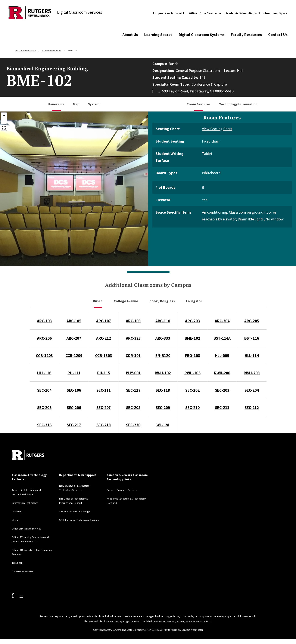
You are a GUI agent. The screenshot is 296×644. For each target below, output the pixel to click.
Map (76, 104)
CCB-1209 (74, 355)
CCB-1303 (104, 355)
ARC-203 (192, 321)
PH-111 (74, 373)
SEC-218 (104, 425)
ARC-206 (44, 338)
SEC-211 (222, 408)
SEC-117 (133, 390)
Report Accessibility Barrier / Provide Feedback (180, 621)
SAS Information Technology (77, 511)
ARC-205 (252, 321)
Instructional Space (25, 50)
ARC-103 (44, 321)
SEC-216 (44, 425)
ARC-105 (74, 321)
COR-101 (133, 355)
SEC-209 (163, 408)
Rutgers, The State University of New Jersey (136, 630)
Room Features (199, 104)
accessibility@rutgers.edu (120, 621)
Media (16, 520)
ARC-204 (222, 321)
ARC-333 (163, 338)
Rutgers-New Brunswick (169, 13)
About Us (130, 35)
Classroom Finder (52, 50)
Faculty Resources (246, 35)
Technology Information (238, 104)
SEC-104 (44, 390)
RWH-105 (192, 373)
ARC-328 (133, 338)
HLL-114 (252, 355)
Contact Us (278, 35)
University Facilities (24, 571)
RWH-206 (222, 373)
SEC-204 (252, 390)
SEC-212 (252, 408)
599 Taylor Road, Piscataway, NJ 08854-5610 (193, 91)
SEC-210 (192, 408)
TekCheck (18, 563)
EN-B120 (163, 355)
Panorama (56, 104)
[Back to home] (28, 455)
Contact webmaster (194, 630)
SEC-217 (74, 425)
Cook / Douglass (162, 301)
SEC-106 (74, 390)
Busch (98, 301)
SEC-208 (133, 408)
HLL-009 (222, 355)
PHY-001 (133, 373)
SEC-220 (133, 425)
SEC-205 (44, 408)
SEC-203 (222, 390)
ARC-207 (74, 338)
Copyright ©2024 (100, 630)
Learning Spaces (158, 35)
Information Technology (27, 503)
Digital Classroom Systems (202, 35)
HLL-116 (44, 373)
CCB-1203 (44, 355)
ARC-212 (104, 338)
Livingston (195, 301)
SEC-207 (104, 408)
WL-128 (163, 425)
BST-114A (222, 338)
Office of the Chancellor (205, 13)
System (94, 104)
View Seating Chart (217, 129)
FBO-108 (192, 355)
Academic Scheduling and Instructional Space (256, 13)
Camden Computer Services (125, 490)
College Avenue (126, 301)
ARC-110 (163, 321)
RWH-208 (252, 373)
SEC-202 (192, 390)
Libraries (17, 511)
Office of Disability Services (29, 528)
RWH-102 (163, 373)
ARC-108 (133, 321)
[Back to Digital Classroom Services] (30, 13)
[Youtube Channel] (17, 595)
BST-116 (252, 338)
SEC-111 (104, 390)
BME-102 (192, 338)
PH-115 (104, 373)
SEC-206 (74, 408)
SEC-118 (163, 390)
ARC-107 (104, 321)
